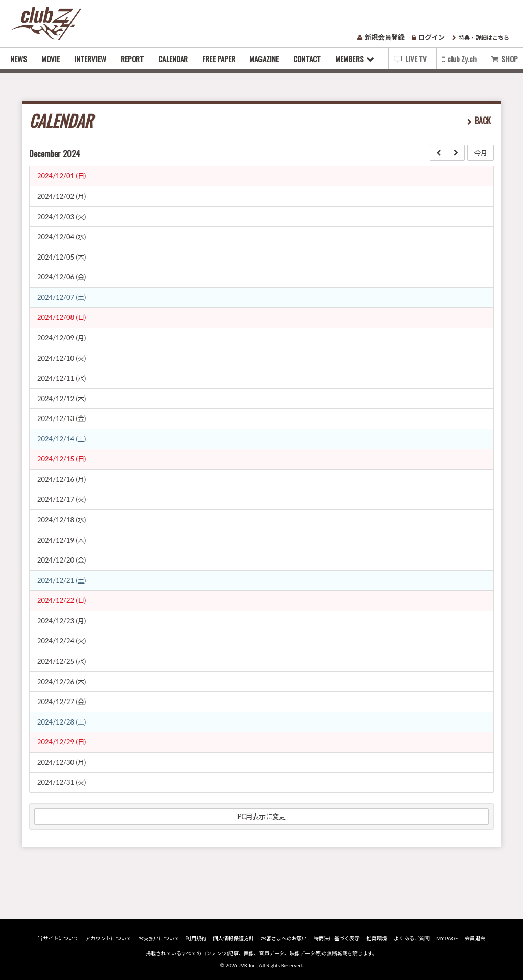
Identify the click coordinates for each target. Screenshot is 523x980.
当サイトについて (58, 938)
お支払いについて (159, 938)
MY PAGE (447, 938)
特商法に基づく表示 (337, 938)
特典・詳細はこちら (481, 38)
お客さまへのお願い (284, 938)
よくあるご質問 (412, 938)
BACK (483, 121)
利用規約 (196, 938)
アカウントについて (108, 938)
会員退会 (475, 938)
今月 (481, 153)
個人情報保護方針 (233, 938)
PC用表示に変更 (262, 816)
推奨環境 (376, 938)
